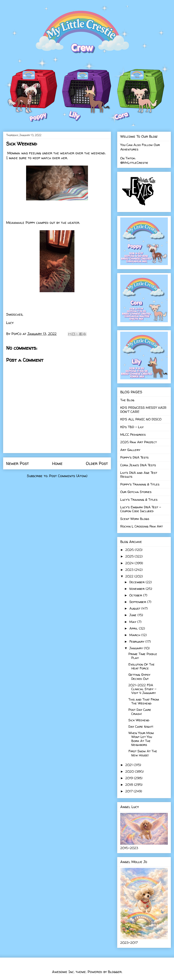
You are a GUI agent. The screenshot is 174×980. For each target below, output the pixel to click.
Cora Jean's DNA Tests (138, 465)
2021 (129, 765)
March (135, 635)
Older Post (97, 463)
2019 (130, 778)
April (134, 628)
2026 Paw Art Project (139, 442)
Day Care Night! (141, 726)
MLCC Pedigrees (133, 434)
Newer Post (17, 463)
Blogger (115, 972)
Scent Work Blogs (135, 519)
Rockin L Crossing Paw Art (142, 526)
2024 (130, 563)
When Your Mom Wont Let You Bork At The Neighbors (141, 739)
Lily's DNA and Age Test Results (139, 475)
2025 (130, 556)
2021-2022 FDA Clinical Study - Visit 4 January (142, 689)
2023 (130, 570)
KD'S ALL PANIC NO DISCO (141, 419)
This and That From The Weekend (144, 701)
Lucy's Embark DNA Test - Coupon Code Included (141, 509)
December (137, 582)
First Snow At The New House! (143, 753)
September (138, 602)
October (136, 595)
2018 (130, 785)
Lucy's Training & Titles (139, 499)
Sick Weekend (139, 720)
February (137, 641)
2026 (130, 550)
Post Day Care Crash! (140, 712)
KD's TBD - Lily (132, 427)
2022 (130, 576)
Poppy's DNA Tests (134, 457)
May (133, 622)
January (137, 648)
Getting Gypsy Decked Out (139, 676)
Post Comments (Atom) (68, 476)
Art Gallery (130, 450)
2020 (130, 771)
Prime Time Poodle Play (143, 656)
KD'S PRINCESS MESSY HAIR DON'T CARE (143, 409)
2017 (129, 791)
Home (57, 463)
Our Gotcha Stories (136, 492)
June (133, 615)
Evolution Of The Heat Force (142, 666)
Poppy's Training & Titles (140, 484)
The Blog (127, 400)
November (137, 589)
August (135, 608)
